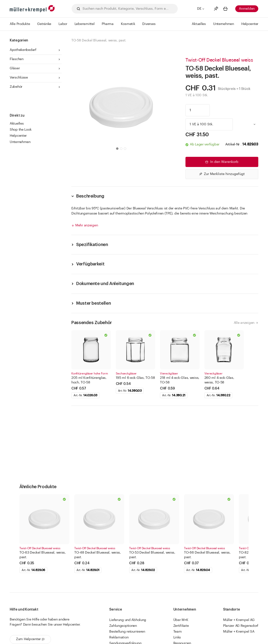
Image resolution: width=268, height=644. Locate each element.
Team (178, 632)
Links (177, 637)
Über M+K (181, 620)
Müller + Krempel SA (239, 632)
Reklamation (119, 637)
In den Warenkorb (221, 162)
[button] (117, 149)
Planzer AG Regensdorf (241, 626)
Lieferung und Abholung (128, 620)
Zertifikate (181, 626)
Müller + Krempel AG (239, 620)
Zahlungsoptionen (123, 626)
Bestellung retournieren (127, 632)
